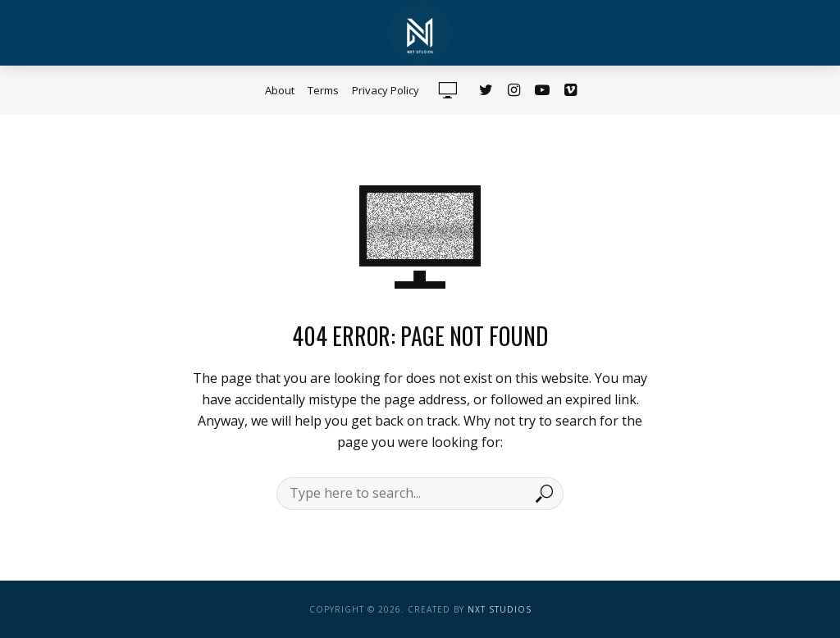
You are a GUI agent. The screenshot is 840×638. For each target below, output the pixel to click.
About (280, 90)
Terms (323, 90)
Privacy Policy (386, 90)
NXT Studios (500, 609)
